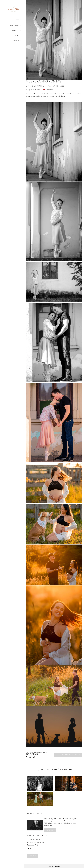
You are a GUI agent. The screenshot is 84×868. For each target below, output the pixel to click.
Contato (33, 856)
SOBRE (18, 36)
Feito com (54, 866)
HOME (18, 20)
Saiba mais (50, 830)
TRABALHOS (15, 25)
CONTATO (17, 41)
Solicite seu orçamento (68, 755)
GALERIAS (16, 30)
